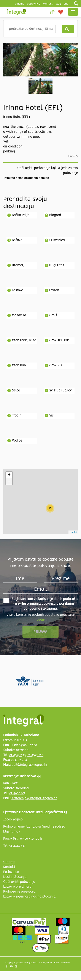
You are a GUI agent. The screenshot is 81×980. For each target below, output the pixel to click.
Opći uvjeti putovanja (19, 882)
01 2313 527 (17, 846)
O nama (9, 862)
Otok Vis (56, 366)
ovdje (41, 620)
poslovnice (34, 4)
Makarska (19, 315)
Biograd (55, 215)
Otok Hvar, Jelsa (24, 340)
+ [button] (9, 475)
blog (58, 4)
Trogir (16, 416)
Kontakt (48, 4)
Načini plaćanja (15, 877)
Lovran (54, 290)
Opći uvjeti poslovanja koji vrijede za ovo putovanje (48, 171)
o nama (20, 4)
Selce (16, 391)
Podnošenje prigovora (19, 892)
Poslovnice (11, 872)
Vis (51, 416)
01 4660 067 (17, 793)
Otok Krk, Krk (59, 340)
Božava (17, 240)
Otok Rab (19, 366)
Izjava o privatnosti (17, 887)
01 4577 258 (19, 760)
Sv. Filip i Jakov (60, 391)
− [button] (9, 481)
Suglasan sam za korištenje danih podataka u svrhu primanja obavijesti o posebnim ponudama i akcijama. (40, 604)
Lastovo (17, 290)
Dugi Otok (57, 265)
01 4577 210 (35, 755)
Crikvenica (57, 240)
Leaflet (73, 532)
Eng (66, 4)
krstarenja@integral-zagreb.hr (34, 798)
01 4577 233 (17, 755)
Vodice (17, 441)
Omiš (53, 315)
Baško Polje (21, 215)
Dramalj (18, 265)
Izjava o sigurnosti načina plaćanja (29, 897)
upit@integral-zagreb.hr (29, 765)
